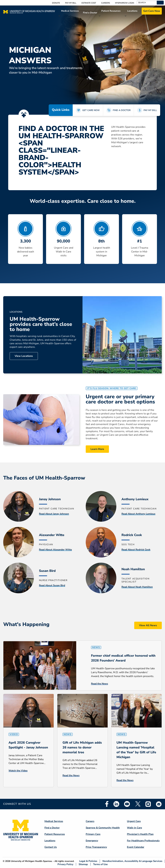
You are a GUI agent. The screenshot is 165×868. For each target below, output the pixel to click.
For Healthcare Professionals (143, 841)
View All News (148, 625)
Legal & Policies (88, 861)
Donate (56, 3)
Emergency (92, 841)
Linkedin (116, 804)
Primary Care (93, 834)
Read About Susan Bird (52, 585)
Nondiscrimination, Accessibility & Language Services (132, 861)
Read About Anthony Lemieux (138, 514)
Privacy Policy (65, 864)
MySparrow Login (125, 3)
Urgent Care (134, 821)
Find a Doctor (90, 13)
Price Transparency (96, 847)
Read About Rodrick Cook (136, 550)
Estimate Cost (89, 3)
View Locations (24, 356)
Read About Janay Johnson (54, 514)
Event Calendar (136, 847)
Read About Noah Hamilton (137, 587)
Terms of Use (100, 864)
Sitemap (83, 864)
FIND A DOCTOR (122, 110)
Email (159, 804)
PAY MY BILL (150, 110)
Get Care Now (152, 11)
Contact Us (51, 847)
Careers (106, 3)
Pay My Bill (71, 3)
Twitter (138, 804)
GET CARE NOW (91, 110)
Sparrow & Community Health (103, 828)
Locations (132, 11)
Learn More (97, 449)
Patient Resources (111, 11)
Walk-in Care (134, 828)
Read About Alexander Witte (55, 550)
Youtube (127, 804)
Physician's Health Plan (140, 834)
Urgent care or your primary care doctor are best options (120, 399)
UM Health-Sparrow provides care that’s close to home (41, 324)
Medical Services (70, 11)
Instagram (148, 804)
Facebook (107, 804)
